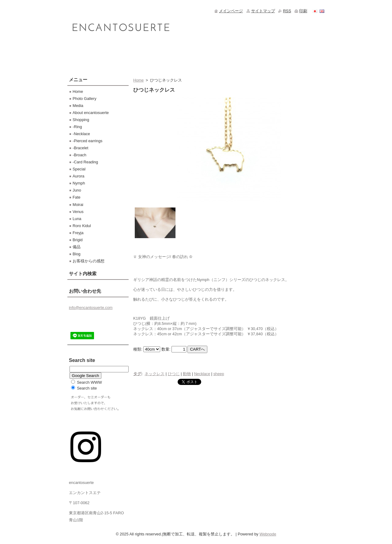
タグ (137, 374)
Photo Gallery (85, 99)
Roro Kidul (82, 226)
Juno (77, 190)
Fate (77, 197)
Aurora (78, 176)
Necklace (202, 374)
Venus (78, 212)
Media (78, 106)
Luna (77, 219)
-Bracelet (80, 148)
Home (138, 80)
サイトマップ (263, 11)
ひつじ (174, 374)
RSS (287, 11)
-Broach (79, 155)
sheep (219, 374)
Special (79, 169)
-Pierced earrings (87, 141)
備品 (77, 247)
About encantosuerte (91, 113)
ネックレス (155, 374)
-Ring (77, 127)
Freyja (78, 233)
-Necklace (81, 134)
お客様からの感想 (89, 261)
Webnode (268, 534)
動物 (187, 374)
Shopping (81, 120)
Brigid (78, 240)
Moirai (78, 205)
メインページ (231, 11)
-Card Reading (85, 162)
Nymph (79, 183)
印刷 (303, 11)
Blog (77, 254)
